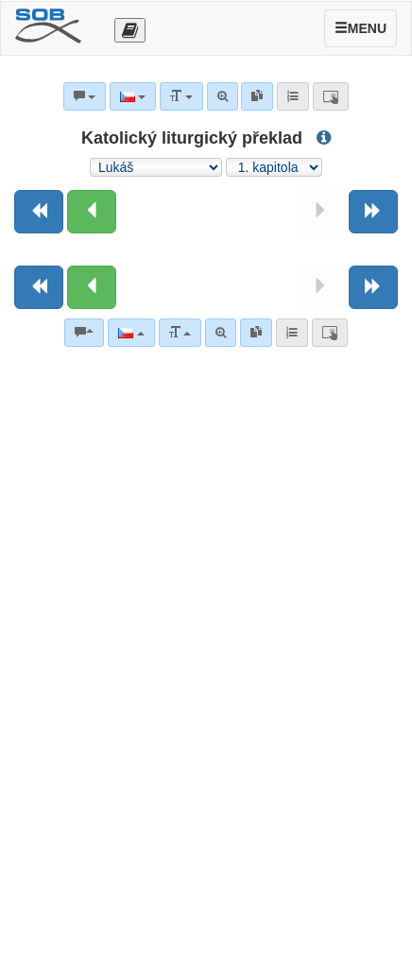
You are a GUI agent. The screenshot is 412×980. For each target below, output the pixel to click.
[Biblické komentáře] (84, 333)
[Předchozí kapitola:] (92, 212)
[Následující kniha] (373, 212)
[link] (256, 333)
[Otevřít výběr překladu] (130, 30)
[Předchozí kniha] (39, 212)
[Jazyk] (131, 333)
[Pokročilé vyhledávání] (221, 333)
